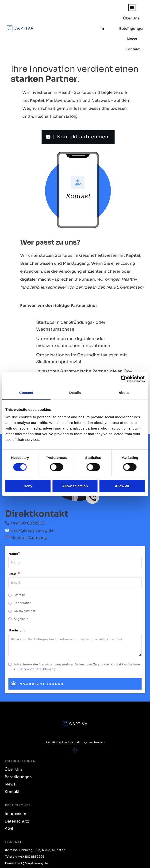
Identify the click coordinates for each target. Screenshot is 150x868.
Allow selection (75, 486)
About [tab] (124, 393)
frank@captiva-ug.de (32, 523)
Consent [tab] (26, 393)
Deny (28, 486)
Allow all (122, 486)
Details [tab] (75, 393)
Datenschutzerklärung (38, 661)
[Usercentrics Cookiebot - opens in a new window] (124, 379)
